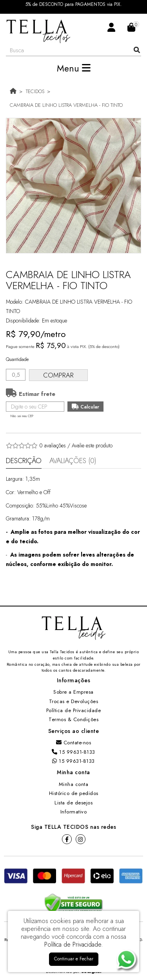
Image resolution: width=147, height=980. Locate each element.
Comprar (58, 375)
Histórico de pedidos (74, 793)
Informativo (74, 812)
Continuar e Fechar (74, 959)
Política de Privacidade (74, 710)
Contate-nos (74, 743)
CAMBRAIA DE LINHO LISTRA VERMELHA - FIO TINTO (66, 105)
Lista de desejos (73, 803)
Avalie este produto (92, 445)
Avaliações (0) (73, 461)
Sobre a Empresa (73, 692)
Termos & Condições (73, 719)
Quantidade (17, 359)
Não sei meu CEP (22, 416)
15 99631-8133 (73, 752)
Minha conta (74, 784)
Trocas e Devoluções (74, 701)
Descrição (24, 461)
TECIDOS (35, 91)
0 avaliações (53, 445)
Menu (74, 68)
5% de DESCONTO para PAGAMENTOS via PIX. (74, 5)
